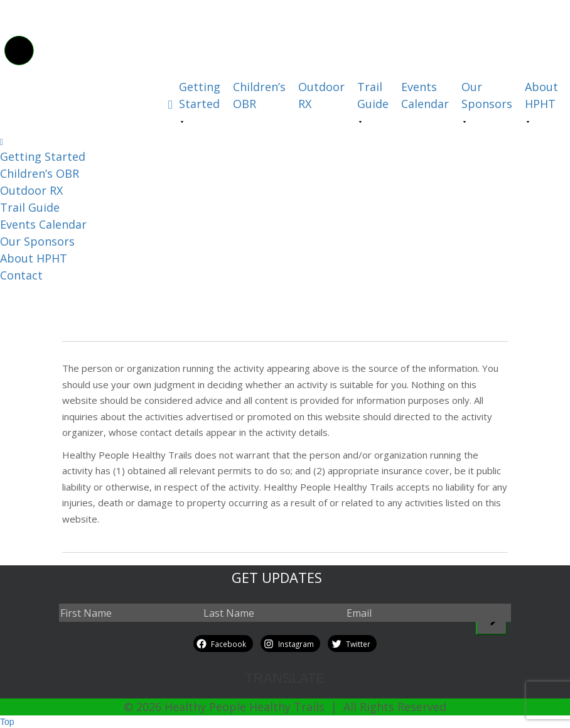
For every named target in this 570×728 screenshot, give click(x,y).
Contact (21, 275)
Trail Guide (373, 95)
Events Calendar (425, 95)
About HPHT (541, 95)
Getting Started (200, 95)
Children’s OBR (259, 95)
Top (7, 722)
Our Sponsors (487, 95)
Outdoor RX (321, 95)
